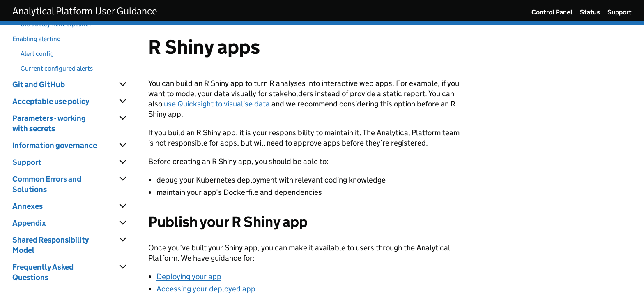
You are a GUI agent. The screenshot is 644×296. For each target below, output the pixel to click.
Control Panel (552, 12)
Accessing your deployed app (206, 289)
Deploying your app (189, 276)
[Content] (390, 160)
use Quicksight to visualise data (217, 104)
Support (620, 12)
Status (590, 12)
